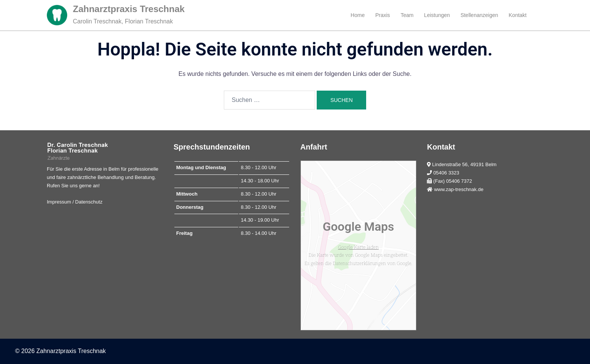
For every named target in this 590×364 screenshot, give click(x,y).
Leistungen (437, 15)
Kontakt (518, 15)
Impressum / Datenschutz (75, 202)
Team (407, 15)
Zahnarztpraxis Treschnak (129, 9)
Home (358, 15)
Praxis (383, 15)
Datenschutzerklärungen (359, 263)
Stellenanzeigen (479, 15)
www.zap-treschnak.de (459, 189)
